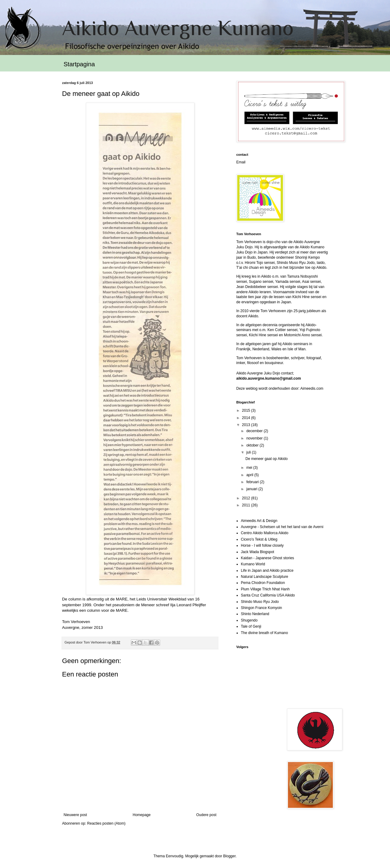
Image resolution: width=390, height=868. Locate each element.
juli (249, 452)
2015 (247, 410)
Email (241, 162)
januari (252, 489)
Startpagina (79, 64)
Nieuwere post (75, 815)
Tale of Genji (251, 626)
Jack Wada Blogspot (258, 552)
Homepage (142, 815)
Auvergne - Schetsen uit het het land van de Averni (282, 527)
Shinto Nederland (255, 614)
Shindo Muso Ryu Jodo (260, 602)
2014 (247, 418)
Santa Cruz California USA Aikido (268, 595)
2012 (247, 498)
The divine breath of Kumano (264, 633)
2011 (247, 505)
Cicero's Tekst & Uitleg (259, 539)
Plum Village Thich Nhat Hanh (265, 589)
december (255, 431)
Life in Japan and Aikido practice (267, 571)
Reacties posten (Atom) (106, 823)
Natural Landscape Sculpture (265, 577)
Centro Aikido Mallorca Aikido (265, 533)
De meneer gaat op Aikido (267, 459)
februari (253, 482)
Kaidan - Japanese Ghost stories (267, 558)
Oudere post (206, 815)
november (255, 438)
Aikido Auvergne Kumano (178, 28)
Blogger (229, 856)
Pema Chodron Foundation (263, 583)
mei (250, 468)
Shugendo (249, 620)
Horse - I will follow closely (262, 545)
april (250, 475)
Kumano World (253, 564)
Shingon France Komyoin (261, 608)
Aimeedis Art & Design (259, 521)
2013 (247, 425)
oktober (253, 445)
